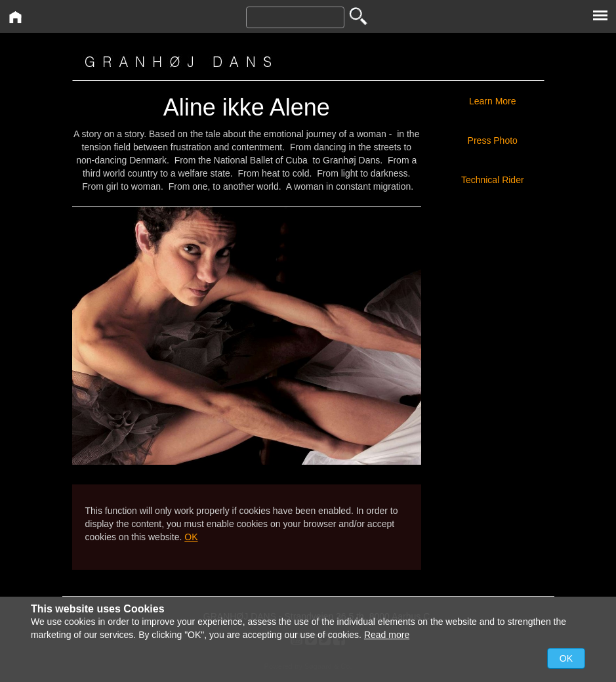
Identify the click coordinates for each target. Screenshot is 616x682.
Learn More (493, 101)
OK (191, 537)
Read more (387, 635)
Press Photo (493, 140)
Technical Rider (493, 180)
